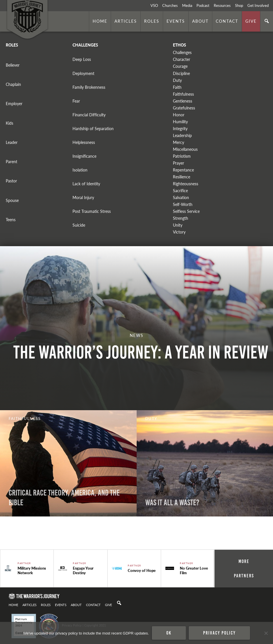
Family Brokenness (89, 87)
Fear (76, 101)
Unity (178, 225)
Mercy (178, 142)
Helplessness (84, 142)
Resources (222, 5)
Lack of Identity (86, 184)
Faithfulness (183, 94)
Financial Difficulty (89, 115)
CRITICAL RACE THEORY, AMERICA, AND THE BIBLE (64, 498)
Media (187, 5)
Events (176, 21)
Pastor (11, 181)
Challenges (182, 52)
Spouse (12, 200)
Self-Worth (183, 204)
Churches (170, 5)
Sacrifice (180, 191)
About (200, 21)
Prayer (178, 163)
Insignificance (84, 156)
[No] (266, 633)
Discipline (181, 73)
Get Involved (258, 5)
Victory (179, 232)
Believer (13, 65)
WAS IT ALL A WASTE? (172, 503)
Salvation (181, 197)
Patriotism (182, 156)
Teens (11, 220)
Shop (239, 5)
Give (251, 21)
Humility (180, 122)
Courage (180, 66)
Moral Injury (83, 197)
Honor (179, 115)
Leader (12, 142)
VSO (154, 5)
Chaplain (13, 84)
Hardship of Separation (93, 129)
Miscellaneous (185, 149)
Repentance (183, 170)
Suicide (79, 225)
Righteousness (186, 184)
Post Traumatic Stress (92, 211)
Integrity (180, 129)
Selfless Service (186, 211)
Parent (12, 162)
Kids (9, 123)
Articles (126, 21)
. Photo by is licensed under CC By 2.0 (27, 542)
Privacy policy (219, 633)
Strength (181, 218)
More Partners (244, 568)
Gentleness (183, 101)
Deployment (83, 73)
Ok (169, 633)
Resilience (182, 177)
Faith (177, 87)
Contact (227, 21)
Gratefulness (184, 108)
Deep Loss (82, 59)
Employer (14, 104)
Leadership (182, 135)
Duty (177, 80)
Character (182, 59)
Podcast (203, 5)
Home (100, 21)
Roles (152, 21)
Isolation (80, 170)
